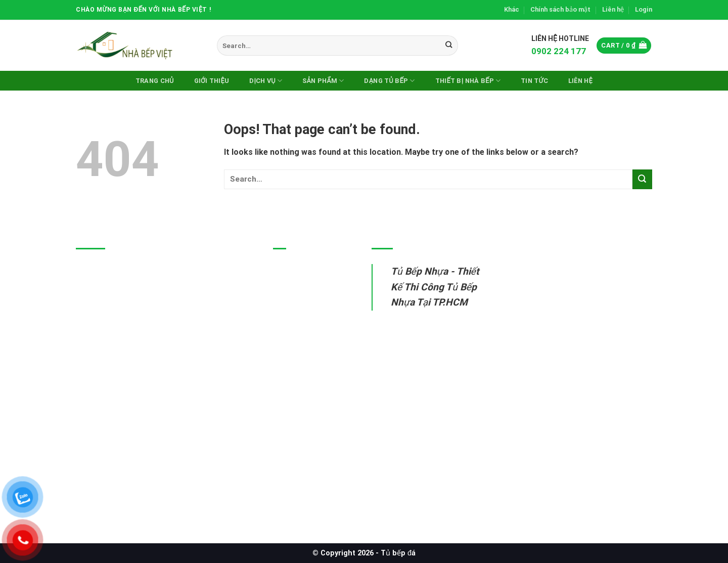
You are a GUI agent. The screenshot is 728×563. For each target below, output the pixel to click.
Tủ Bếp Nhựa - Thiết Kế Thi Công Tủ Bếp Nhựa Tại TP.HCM (435, 287)
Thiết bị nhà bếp (303, 341)
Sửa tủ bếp (294, 364)
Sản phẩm (323, 81)
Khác (512, 9)
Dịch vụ (266, 81)
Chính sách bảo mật (560, 9)
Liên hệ (613, 9)
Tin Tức (534, 81)
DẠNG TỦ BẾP (389, 81)
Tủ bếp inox (295, 294)
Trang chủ (155, 81)
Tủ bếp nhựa (297, 270)
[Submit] (449, 46)
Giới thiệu (212, 81)
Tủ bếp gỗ (292, 317)
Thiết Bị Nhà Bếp (468, 81)
